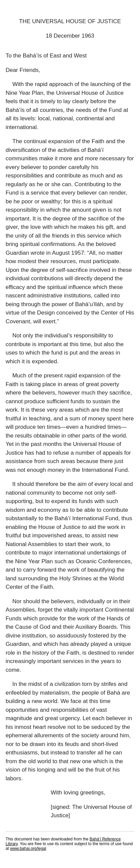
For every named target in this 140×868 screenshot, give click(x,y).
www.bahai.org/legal (28, 849)
